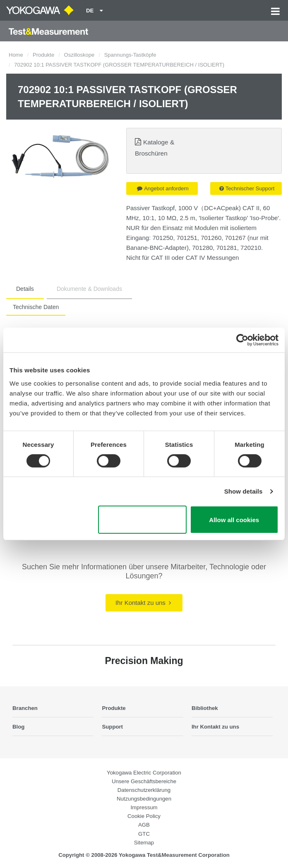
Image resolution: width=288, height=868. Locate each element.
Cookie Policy (144, 816)
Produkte (43, 55)
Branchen (25, 708)
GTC (144, 834)
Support (112, 727)
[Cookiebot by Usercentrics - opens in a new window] (242, 340)
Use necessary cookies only (142, 520)
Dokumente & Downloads (89, 289)
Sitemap (144, 843)
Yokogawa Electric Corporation (144, 773)
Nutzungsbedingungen (144, 799)
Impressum (144, 807)
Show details (244, 491)
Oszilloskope (79, 55)
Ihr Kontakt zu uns (143, 603)
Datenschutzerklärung (144, 790)
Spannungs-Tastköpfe (130, 55)
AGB (144, 825)
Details (25, 289)
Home (16, 55)
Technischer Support (247, 188)
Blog (18, 727)
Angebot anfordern (163, 188)
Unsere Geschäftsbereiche (144, 781)
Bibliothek (205, 708)
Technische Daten (36, 307)
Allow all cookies (234, 520)
